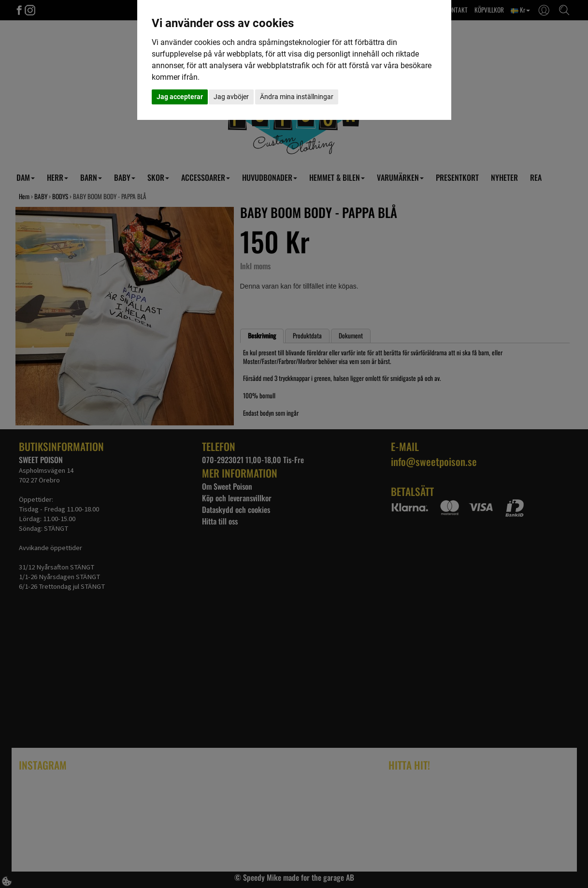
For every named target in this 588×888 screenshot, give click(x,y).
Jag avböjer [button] (231, 97)
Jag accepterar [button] (180, 97)
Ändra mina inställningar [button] (297, 97)
